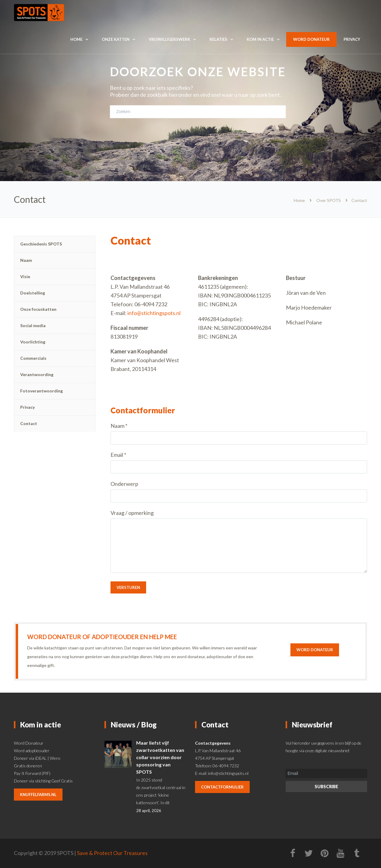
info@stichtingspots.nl (154, 313)
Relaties (218, 39)
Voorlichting (33, 342)
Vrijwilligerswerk (170, 39)
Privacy (352, 39)
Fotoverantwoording (42, 391)
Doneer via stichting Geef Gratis (43, 781)
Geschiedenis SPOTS (41, 244)
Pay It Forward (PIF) (32, 773)
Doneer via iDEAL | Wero (37, 758)
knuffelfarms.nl (38, 795)
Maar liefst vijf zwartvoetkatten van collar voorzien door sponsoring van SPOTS (160, 757)
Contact (29, 423)
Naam (26, 260)
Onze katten (116, 39)
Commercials (33, 358)
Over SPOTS (329, 200)
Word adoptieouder (32, 751)
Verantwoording (37, 374)
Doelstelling (33, 293)
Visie (25, 276)
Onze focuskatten (38, 309)
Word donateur (311, 39)
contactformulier (222, 787)
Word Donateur (29, 743)
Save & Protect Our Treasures (112, 853)
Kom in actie (260, 39)
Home (76, 39)
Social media (33, 325)
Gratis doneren (28, 766)
